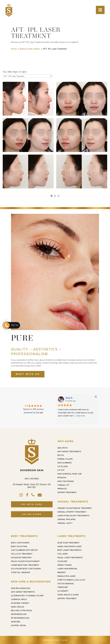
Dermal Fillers (65, 459)
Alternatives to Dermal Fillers (27, 596)
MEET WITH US (28, 374)
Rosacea (62, 478)
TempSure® (63, 587)
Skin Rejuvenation (21, 588)
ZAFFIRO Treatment (67, 492)
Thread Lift (63, 485)
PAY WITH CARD (32, 504)
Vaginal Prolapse (66, 519)
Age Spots (63, 448)
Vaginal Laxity (65, 523)
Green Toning (65, 565)
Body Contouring (20, 543)
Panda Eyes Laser (66, 576)
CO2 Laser (63, 554)
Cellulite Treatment (22, 554)
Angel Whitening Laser (69, 546)
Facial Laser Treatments (70, 558)
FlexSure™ (63, 561)
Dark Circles (18, 607)
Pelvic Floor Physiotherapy (25, 561)
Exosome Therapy (20, 603)
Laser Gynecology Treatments (73, 516)
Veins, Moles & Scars (68, 595)
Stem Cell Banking (21, 572)
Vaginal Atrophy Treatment (72, 512)
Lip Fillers (63, 466)
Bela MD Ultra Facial (22, 610)
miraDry (62, 572)
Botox (61, 455)
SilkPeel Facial (19, 625)
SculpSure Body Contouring (26, 569)
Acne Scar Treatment (68, 543)
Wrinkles (62, 489)
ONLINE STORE (32, 514)
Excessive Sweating (21, 558)
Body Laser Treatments (70, 550)
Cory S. (69, 398)
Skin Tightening (66, 481)
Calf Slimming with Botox (24, 550)
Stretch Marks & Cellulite (71, 580)
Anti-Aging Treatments (69, 451)
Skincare (16, 622)
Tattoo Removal (66, 584)
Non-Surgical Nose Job (69, 474)
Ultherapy (63, 591)
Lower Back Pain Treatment (25, 565)
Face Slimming (65, 463)
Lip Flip (61, 470)
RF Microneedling (20, 618)
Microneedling (19, 614)
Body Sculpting (19, 546)
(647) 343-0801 (32, 479)
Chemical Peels (19, 599)
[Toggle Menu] (100, 10)
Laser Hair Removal (67, 569)
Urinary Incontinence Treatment (75, 508)
